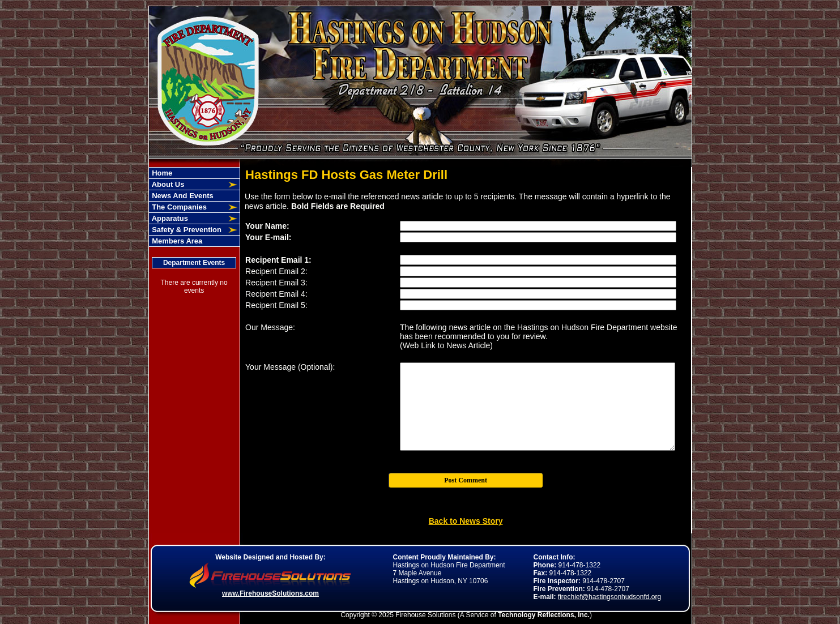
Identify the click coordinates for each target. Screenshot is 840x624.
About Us (167, 184)
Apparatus (169, 218)
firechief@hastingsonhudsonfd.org (609, 597)
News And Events (182, 196)
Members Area (176, 241)
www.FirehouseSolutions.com (270, 593)
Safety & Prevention (186, 230)
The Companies (178, 207)
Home (161, 173)
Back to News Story (466, 521)
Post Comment (466, 480)
